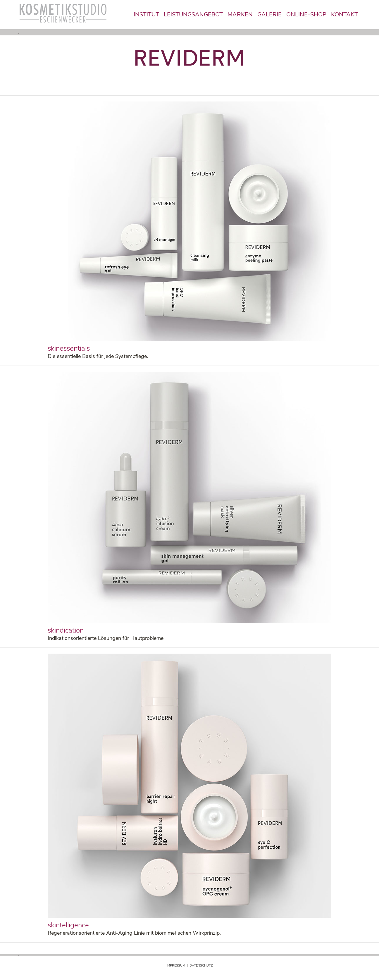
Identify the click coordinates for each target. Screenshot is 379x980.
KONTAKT (344, 14)
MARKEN (240, 14)
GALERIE (269, 14)
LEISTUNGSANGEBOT (193, 14)
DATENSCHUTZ (201, 966)
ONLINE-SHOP (306, 14)
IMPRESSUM (176, 966)
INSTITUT (146, 14)
